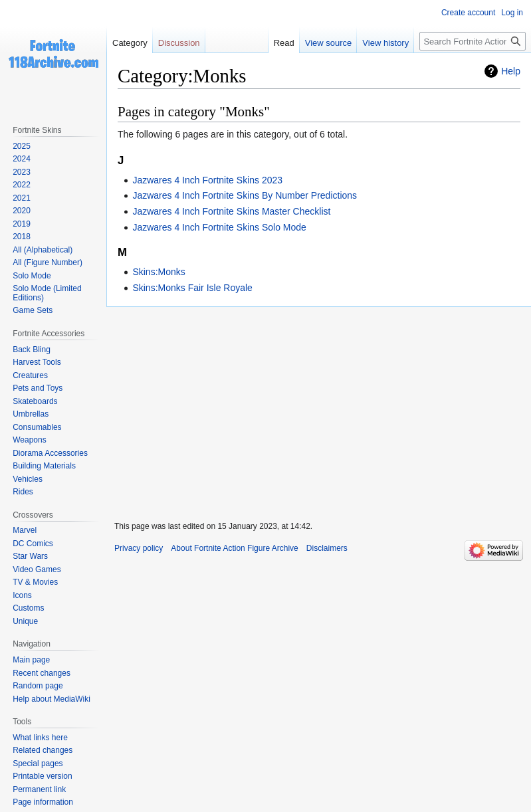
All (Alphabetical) (43, 250)
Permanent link (39, 789)
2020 (22, 211)
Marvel (25, 530)
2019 (22, 224)
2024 (22, 159)
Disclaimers (327, 548)
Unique (25, 621)
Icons (22, 595)
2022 (22, 185)
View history (385, 43)
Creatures (30, 375)
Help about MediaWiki (52, 699)
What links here (40, 738)
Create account (468, 13)
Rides (23, 492)
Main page (31, 660)
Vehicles (28, 479)
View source (329, 43)
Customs (28, 608)
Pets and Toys (38, 388)
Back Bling (32, 350)
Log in (512, 13)
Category (130, 43)
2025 (22, 146)
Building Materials (44, 466)
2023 (22, 172)
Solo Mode (32, 276)
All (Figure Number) (48, 262)
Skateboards (35, 401)
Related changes (43, 750)
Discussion (179, 43)
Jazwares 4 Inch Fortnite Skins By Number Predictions (245, 195)
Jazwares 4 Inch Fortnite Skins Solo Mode (219, 227)
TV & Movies (35, 582)
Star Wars (30, 556)
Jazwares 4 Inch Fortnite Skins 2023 (207, 180)
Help (511, 71)
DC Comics (33, 544)
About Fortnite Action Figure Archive (234, 548)
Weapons (29, 440)
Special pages (38, 763)
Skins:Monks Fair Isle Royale (192, 288)
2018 (22, 237)
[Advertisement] (319, 408)
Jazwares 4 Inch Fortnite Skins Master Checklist (231, 211)
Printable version (42, 776)
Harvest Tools (37, 362)
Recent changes (42, 673)
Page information (43, 802)
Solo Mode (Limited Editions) (47, 293)
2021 (22, 198)
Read (284, 43)
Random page (38, 686)
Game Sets (33, 310)
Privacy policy (139, 548)
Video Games (37, 569)
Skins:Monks (159, 272)
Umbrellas (31, 414)
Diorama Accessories (50, 453)
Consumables (37, 427)
